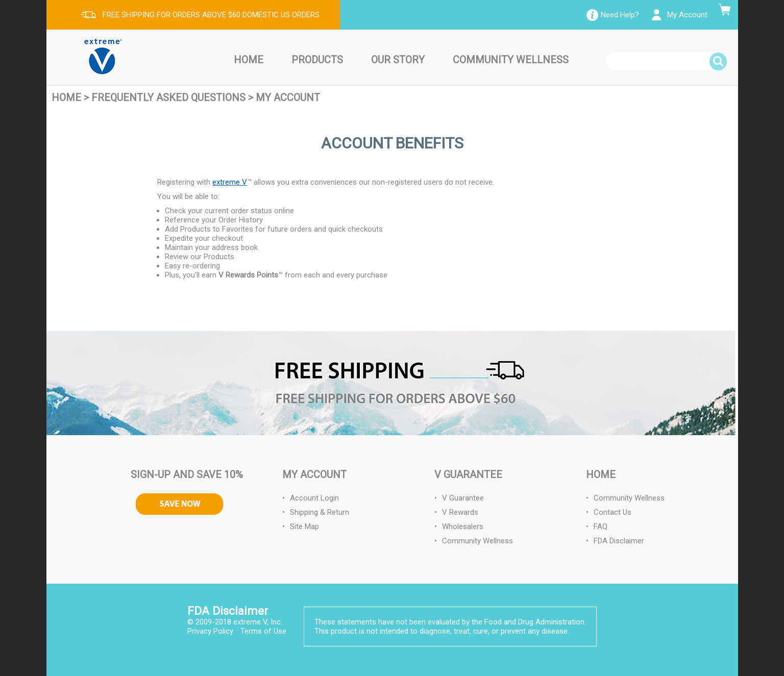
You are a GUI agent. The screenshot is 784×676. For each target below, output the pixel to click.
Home (249, 60)
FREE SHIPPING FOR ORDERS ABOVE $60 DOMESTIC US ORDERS (211, 15)
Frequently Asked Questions (168, 97)
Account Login (314, 498)
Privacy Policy (210, 631)
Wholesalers (463, 527)
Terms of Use (263, 631)
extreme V (230, 182)
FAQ (601, 527)
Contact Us (612, 512)
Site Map (304, 527)
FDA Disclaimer (619, 541)
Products (317, 60)
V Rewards (460, 512)
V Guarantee (463, 498)
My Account (687, 15)
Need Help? (620, 15)
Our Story (398, 60)
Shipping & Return (320, 512)
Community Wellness (511, 60)
